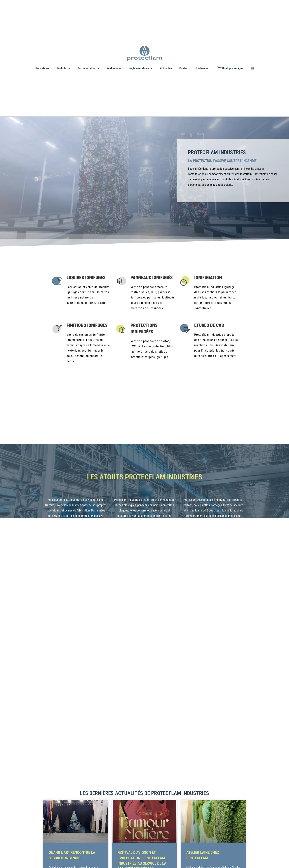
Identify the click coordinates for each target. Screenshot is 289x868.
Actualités (166, 68)
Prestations (42, 68)
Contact (184, 68)
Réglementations (141, 68)
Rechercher (203, 68)
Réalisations (114, 68)
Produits (63, 68)
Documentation (88, 68)
